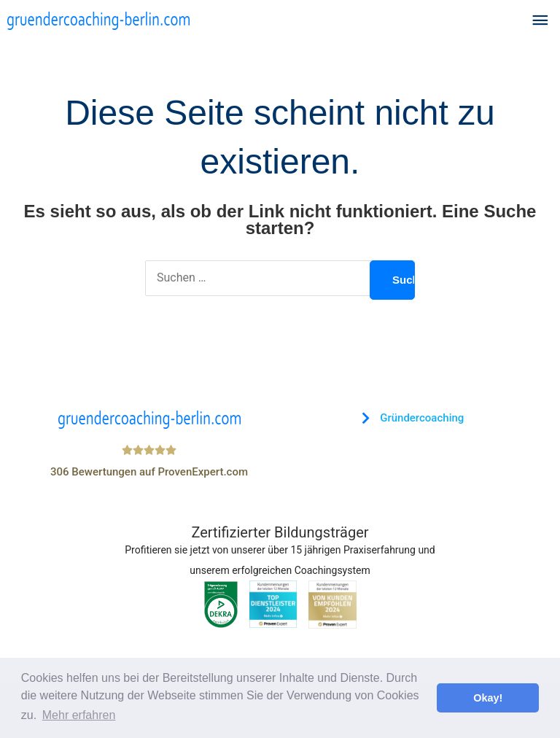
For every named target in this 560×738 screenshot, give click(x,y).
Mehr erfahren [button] (79, 715)
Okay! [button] (488, 698)
